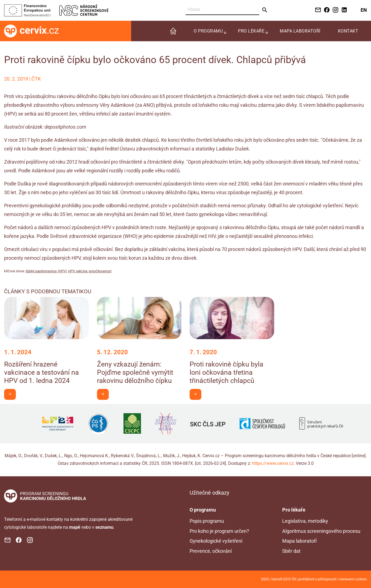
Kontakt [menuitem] (348, 31)
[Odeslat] (265, 10)
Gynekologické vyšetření (216, 541)
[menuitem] (173, 31)
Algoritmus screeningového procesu (321, 531)
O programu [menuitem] (208, 31)
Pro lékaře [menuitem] (251, 31)
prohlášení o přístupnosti (317, 579)
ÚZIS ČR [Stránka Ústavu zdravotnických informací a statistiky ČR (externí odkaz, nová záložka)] (289, 579)
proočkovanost (100, 271)
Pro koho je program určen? (219, 531)
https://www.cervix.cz (273, 463)
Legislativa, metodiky (305, 521)
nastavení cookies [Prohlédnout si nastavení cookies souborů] (353, 579)
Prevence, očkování (211, 551)
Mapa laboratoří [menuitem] (300, 31)
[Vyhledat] (222, 10)
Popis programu (207, 521)
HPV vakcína (78, 271)
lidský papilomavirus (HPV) (46, 271)
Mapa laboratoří (299, 541)
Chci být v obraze (12, 394)
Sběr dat (291, 551)
